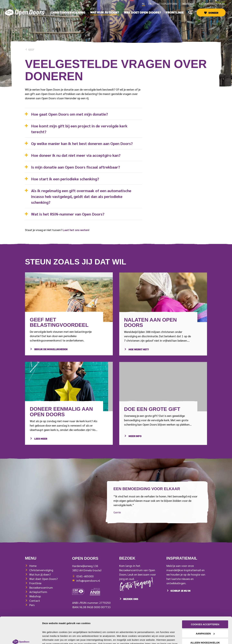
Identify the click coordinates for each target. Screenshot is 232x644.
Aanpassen (205, 611)
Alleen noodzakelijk (205, 620)
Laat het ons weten (76, 230)
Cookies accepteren (205, 602)
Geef (30, 49)
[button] (190, 12)
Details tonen (50, 638)
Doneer (213, 13)
